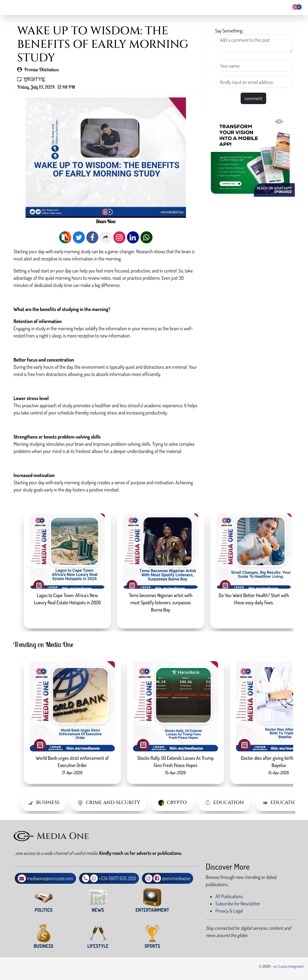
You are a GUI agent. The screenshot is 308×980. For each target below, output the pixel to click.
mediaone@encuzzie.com (50, 878)
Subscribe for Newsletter (238, 904)
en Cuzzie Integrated (288, 966)
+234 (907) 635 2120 (118, 878)
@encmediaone (176, 878)
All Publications (229, 896)
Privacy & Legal (229, 911)
